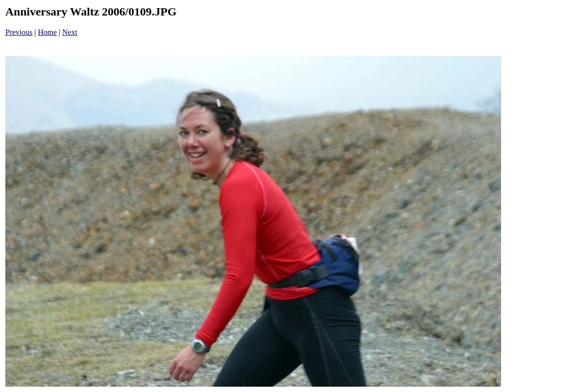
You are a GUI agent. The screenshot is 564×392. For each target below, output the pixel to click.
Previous (19, 32)
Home (47, 32)
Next (70, 32)
